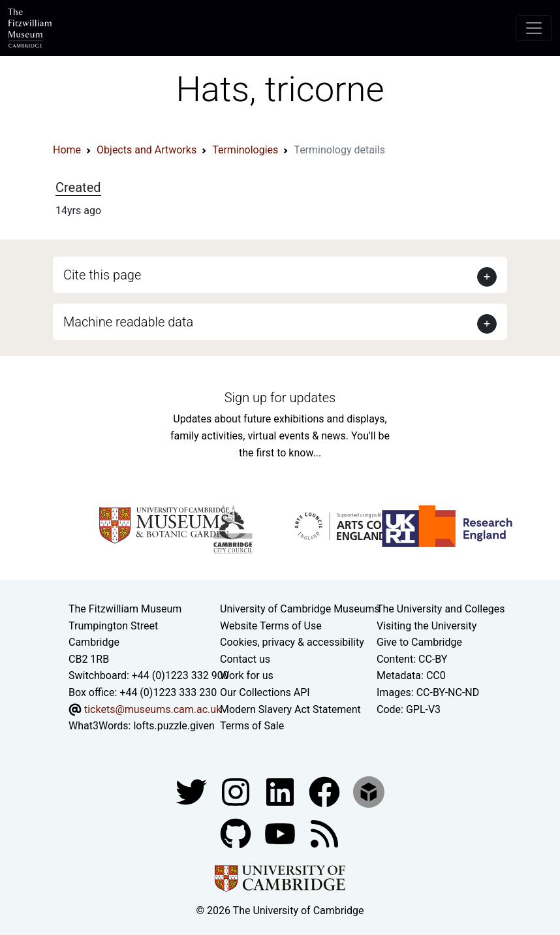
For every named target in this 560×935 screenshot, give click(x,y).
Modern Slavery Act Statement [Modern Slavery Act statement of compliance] (290, 709)
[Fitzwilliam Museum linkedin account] (326, 791)
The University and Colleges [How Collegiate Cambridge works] (441, 609)
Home (67, 150)
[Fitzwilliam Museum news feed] (324, 833)
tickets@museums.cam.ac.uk (153, 709)
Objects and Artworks (147, 150)
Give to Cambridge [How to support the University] (419, 642)
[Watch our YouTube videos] (281, 833)
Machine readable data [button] (128, 322)
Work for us (247, 675)
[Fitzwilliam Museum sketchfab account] (369, 791)
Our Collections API (265, 692)
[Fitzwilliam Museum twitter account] (193, 791)
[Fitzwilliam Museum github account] (237, 833)
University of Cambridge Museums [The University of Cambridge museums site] (300, 609)
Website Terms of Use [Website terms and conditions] (271, 626)
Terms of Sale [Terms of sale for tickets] (252, 726)
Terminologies (245, 150)
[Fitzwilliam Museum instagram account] (237, 791)
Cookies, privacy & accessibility (292, 642)
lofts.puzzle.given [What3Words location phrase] (174, 726)
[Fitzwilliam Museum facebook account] (281, 791)
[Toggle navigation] (534, 28)
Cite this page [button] (102, 275)
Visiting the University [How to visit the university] (427, 626)
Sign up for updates (280, 398)
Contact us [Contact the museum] (245, 659)
